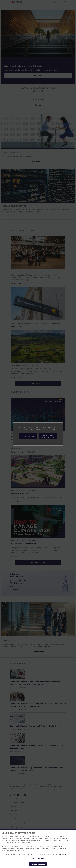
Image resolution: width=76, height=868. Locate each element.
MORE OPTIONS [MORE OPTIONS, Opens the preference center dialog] (38, 858)
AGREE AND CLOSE (38, 864)
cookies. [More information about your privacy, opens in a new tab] (63, 854)
